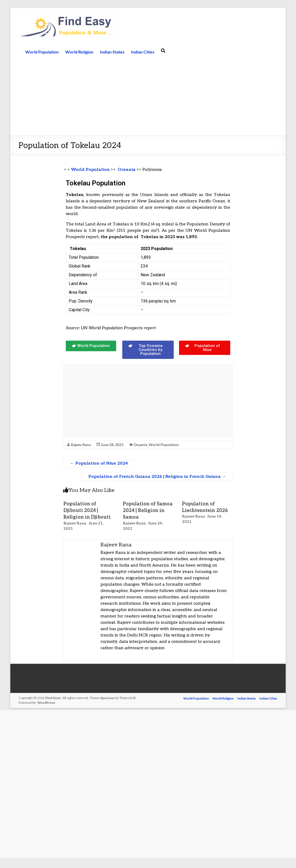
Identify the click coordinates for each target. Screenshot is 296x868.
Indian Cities (143, 52)
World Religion (79, 52)
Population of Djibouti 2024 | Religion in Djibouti (87, 511)
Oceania (127, 170)
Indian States (112, 52)
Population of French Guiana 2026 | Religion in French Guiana (157, 477)
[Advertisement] (148, 96)
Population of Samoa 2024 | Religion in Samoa (148, 511)
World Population (42, 52)
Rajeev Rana (81, 445)
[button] (91, 346)
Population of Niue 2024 (99, 463)
